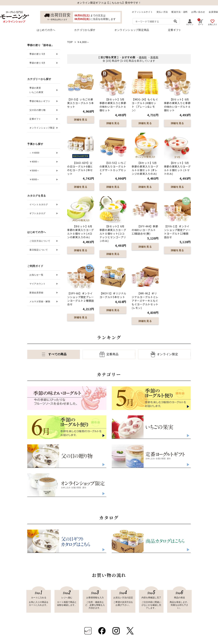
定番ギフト (175, 30)
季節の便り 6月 (37, 63)
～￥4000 (34, 153)
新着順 (154, 57)
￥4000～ (34, 162)
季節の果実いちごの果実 (36, 90)
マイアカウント (38, 284)
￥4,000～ (83, 42)
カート (200, 22)
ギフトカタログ (38, 213)
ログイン (190, 22)
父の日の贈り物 (38, 110)
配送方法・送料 (180, 12)
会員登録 (213, 12)
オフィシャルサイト (142, 12)
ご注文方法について (40, 241)
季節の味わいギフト (40, 101)
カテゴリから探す (85, 30)
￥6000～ (34, 179)
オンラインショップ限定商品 (132, 30)
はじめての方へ (46, 30)
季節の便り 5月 (37, 54)
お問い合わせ (198, 12)
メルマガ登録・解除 (40, 302)
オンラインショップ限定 (42, 128)
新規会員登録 (36, 293)
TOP (70, 42)
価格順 (143, 57)
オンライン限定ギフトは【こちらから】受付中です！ (109, 3)
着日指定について (39, 250)
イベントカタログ (39, 205)
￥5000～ (34, 171)
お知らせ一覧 (36, 275)
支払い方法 (162, 12)
